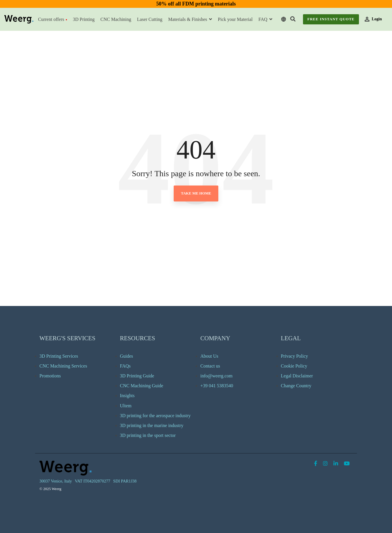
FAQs (125, 366)
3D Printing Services (59, 356)
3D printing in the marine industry (152, 425)
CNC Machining (116, 19)
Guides (127, 356)
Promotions (50, 376)
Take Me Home (196, 193)
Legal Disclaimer (297, 376)
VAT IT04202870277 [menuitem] (92, 481)
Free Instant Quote (331, 19)
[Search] (293, 19)
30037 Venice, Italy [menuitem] (56, 481)
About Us (209, 356)
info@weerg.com (216, 376)
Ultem (126, 406)
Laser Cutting (150, 19)
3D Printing (84, 19)
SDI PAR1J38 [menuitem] (125, 481)
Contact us (210, 366)
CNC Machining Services (63, 366)
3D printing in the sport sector (148, 435)
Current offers (52, 19)
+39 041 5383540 (217, 386)
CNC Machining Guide (142, 386)
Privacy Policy (295, 356)
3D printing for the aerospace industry (155, 416)
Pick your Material (235, 19)
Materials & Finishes (188, 19)
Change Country (296, 386)
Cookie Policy (294, 366)
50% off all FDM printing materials (196, 4)
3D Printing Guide (137, 376)
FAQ (263, 19)
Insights (127, 396)
